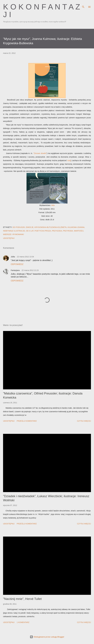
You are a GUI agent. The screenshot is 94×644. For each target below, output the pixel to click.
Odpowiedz (17, 264)
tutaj (69, 160)
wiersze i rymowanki (14, 234)
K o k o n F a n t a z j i (42, 11)
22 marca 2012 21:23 (30, 270)
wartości (79, 231)
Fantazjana (15, 270)
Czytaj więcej (84, 421)
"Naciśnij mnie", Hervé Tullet (22, 599)
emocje (30, 227)
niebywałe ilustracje (14, 231)
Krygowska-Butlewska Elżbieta (51, 227)
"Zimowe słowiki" (40, 153)
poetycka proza (43, 231)
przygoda (57, 231)
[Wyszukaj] (83, 5)
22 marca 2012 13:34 (25, 257)
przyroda (68, 231)
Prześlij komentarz (27, 421)
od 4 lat (30, 231)
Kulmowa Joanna (76, 227)
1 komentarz (23, 622)
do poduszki (19, 227)
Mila (53, 205)
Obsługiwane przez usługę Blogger (47, 637)
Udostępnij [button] (9, 238)
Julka (13, 257)
